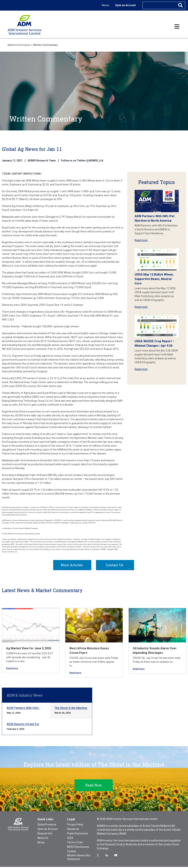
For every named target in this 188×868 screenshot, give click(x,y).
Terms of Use (75, 843)
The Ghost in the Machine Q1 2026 (77, 709)
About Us (43, 839)
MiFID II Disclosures (78, 848)
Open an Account (125, 5)
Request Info (45, 835)
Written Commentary (45, 45)
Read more (141, 240)
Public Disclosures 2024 (78, 837)
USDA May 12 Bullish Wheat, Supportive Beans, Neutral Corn (154, 279)
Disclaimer (73, 830)
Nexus (106, 5)
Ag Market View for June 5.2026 (29, 649)
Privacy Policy (75, 826)
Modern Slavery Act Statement (79, 858)
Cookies (72, 852)
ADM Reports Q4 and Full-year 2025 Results (36, 725)
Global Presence (47, 826)
